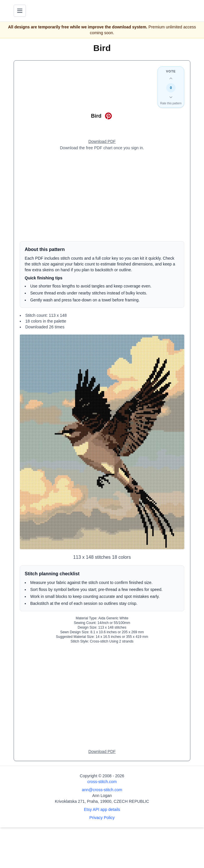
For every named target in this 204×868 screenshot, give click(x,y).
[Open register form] (102, 142)
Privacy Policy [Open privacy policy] (102, 818)
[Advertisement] (102, 196)
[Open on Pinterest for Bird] (108, 116)
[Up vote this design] (171, 79)
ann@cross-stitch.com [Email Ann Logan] (102, 790)
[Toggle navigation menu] (20, 11)
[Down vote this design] (171, 97)
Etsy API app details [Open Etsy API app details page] (102, 809)
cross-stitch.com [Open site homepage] (102, 782)
